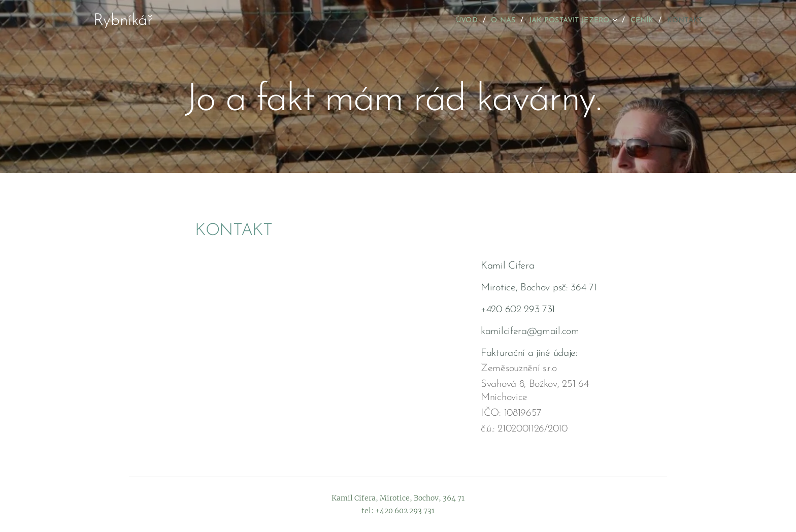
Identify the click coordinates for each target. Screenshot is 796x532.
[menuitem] (446, 21)
